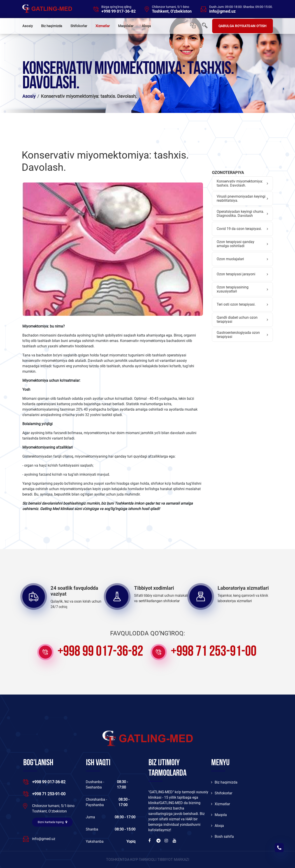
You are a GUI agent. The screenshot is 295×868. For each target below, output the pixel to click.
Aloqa (146, 26)
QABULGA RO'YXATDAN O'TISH (243, 26)
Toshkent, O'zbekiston (172, 11)
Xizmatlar (103, 26)
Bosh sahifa (222, 836)
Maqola (219, 815)
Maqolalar (126, 26)
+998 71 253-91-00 (214, 652)
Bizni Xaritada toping (52, 822)
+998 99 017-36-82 (118, 11)
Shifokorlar (79, 26)
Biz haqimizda (52, 26)
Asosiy (28, 26)
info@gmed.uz (222, 11)
